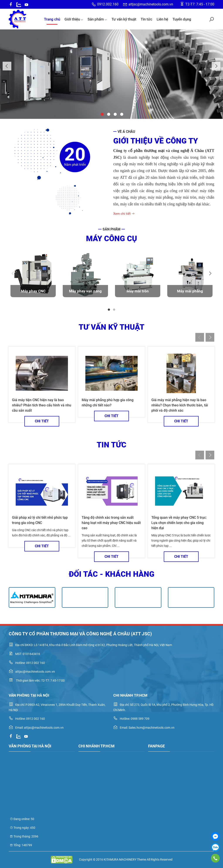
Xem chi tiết (124, 214)
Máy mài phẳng (190, 291)
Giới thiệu (74, 19)
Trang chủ (52, 19)
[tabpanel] (33, 278)
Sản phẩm (97, 19)
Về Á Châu (126, 132)
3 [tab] (115, 114)
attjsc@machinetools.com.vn (148, 4)
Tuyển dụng (182, 19)
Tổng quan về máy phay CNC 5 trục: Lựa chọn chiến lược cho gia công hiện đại (179, 523)
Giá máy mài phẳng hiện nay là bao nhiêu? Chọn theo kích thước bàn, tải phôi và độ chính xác (180, 405)
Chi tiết (42, 421)
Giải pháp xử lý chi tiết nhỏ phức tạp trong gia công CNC (40, 520)
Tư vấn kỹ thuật (124, 19)
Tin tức (146, 19)
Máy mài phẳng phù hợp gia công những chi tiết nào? (108, 403)
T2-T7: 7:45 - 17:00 (197, 4)
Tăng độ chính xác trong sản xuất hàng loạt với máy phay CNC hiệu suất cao (111, 523)
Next (216, 66)
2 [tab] (108, 114)
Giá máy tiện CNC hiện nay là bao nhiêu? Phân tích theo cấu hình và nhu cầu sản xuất (42, 405)
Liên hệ (162, 19)
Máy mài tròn (138, 291)
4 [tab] (121, 114)
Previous (7, 66)
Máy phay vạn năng (85, 291)
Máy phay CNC (33, 291)
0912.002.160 (105, 4)
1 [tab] (102, 114)
